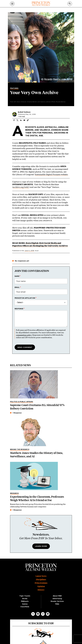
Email (17, 287)
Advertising (57, 599)
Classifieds (25, 607)
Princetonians (41, 583)
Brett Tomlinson (25, 112)
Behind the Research (20, 449)
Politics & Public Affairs (22, 402)
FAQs (57, 604)
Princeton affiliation (25, 298)
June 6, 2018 (29, 251)
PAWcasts (25, 601)
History (41, 590)
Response (19, 309)
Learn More (41, 546)
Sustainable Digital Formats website (51, 174)
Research (14, 493)
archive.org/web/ (21, 187)
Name (17, 276)
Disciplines (41, 580)
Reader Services (57, 601)
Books (25, 599)
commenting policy (24, 335)
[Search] (70, 4)
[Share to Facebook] (14, 120)
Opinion (41, 586)
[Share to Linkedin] (21, 120)
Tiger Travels (25, 596)
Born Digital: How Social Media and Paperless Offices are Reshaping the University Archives (40, 244)
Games (25, 604)
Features (14, 88)
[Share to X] (17, 120)
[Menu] (12, 4)
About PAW (57, 596)
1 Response (16, 413)
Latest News (41, 576)
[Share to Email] (24, 120)
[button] (28, 120)
